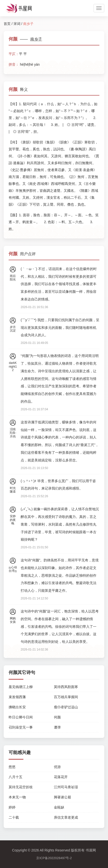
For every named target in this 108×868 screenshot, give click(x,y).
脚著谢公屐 (62, 797)
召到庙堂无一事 (21, 727)
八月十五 (15, 777)
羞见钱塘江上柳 (21, 687)
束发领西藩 (17, 697)
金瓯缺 (59, 807)
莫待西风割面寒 (66, 687)
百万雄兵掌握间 (66, 697)
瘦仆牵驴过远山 (66, 707)
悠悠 (12, 767)
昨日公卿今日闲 (21, 717)
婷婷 (12, 807)
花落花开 (61, 777)
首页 (7, 24)
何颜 (57, 717)
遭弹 (57, 727)
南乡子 (36, 39)
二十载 (14, 817)
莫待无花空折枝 (21, 787)
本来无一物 (17, 797)
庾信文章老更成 (66, 817)
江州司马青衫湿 (66, 787)
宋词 (17, 24)
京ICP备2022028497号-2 (54, 858)
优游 (57, 767)
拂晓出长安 (17, 707)
